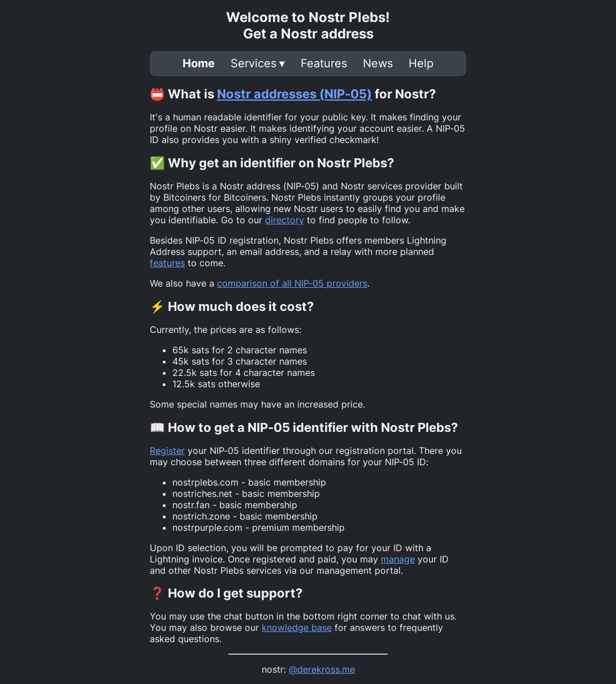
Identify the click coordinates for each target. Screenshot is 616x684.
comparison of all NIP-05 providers (292, 283)
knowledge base (297, 627)
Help (421, 63)
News (378, 63)
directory (285, 220)
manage (398, 559)
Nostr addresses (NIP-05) (294, 94)
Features (324, 63)
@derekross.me (322, 669)
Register (167, 451)
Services (253, 63)
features (167, 263)
